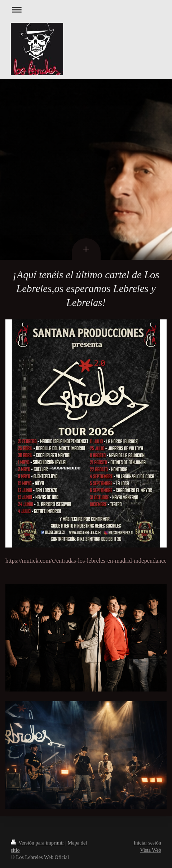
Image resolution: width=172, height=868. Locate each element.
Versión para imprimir (38, 843)
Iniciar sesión (147, 843)
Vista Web (151, 850)
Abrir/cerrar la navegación (86, 10)
